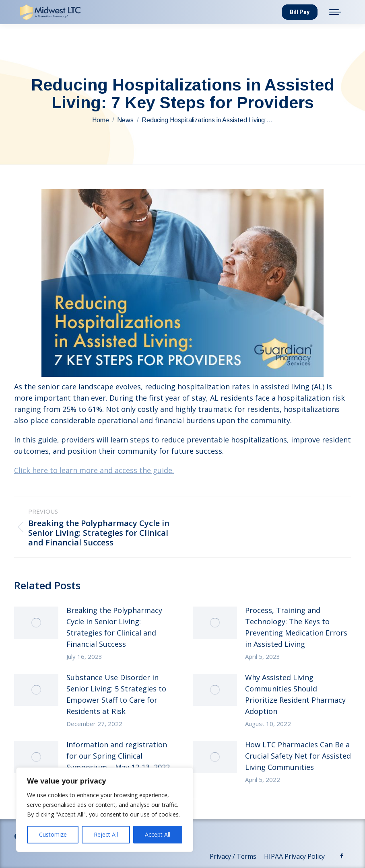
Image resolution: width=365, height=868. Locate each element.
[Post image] (36, 623)
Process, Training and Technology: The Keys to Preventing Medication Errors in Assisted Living (296, 627)
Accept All (158, 834)
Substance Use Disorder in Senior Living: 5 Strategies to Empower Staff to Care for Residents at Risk (116, 694)
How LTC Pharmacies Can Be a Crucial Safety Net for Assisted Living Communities (298, 756)
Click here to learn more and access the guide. (94, 470)
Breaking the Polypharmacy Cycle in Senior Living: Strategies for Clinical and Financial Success (114, 627)
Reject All (106, 834)
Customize (53, 834)
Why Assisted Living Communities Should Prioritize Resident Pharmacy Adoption (295, 694)
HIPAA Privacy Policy (295, 856)
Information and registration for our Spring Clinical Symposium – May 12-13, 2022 (118, 756)
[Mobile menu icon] (335, 12)
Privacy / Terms (234, 856)
